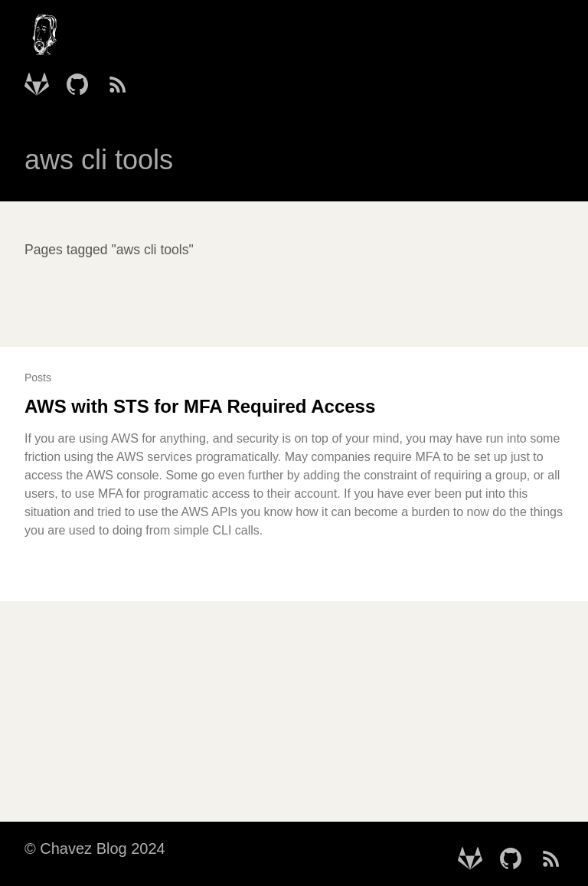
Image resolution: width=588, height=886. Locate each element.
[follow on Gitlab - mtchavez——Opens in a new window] (41, 80)
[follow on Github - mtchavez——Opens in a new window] (82, 80)
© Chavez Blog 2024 (95, 848)
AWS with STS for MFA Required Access (200, 406)
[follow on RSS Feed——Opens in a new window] (122, 80)
